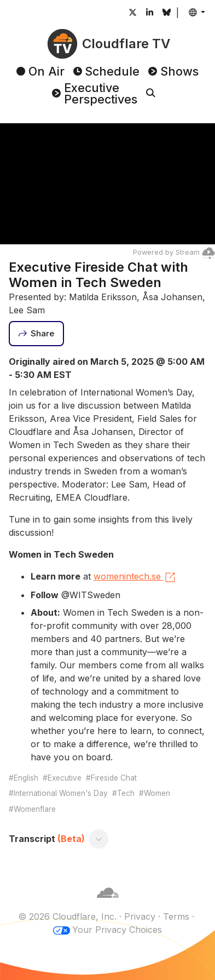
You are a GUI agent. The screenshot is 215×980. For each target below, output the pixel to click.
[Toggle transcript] (98, 839)
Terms (176, 916)
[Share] (37, 334)
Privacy (140, 916)
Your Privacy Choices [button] (117, 930)
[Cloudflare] (108, 903)
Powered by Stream (174, 252)
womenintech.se (135, 577)
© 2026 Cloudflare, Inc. (67, 916)
